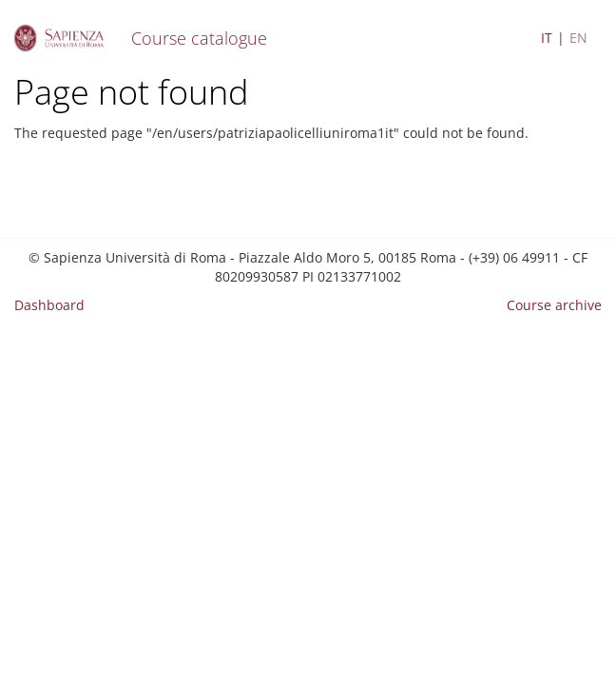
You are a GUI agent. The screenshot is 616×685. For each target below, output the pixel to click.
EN (578, 38)
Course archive (554, 305)
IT (547, 38)
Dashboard (49, 305)
